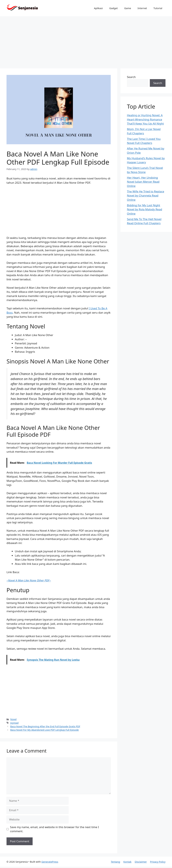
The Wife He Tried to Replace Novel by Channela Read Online (146, 196)
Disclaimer (141, 862)
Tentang (115, 862)
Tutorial (158, 8)
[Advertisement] (86, 41)
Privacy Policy (158, 862)
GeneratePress (50, 862)
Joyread (14, 723)
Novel (13, 719)
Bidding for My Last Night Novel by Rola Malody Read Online (145, 209)
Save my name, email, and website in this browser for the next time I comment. (55, 829)
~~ (29, 580)
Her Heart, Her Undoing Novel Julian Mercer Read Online (143, 182)
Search (131, 77)
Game (128, 8)
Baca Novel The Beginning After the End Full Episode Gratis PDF (45, 726)
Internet (142, 8)
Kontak (127, 862)
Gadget (113, 8)
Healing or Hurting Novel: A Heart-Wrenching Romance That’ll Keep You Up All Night (145, 119)
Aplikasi (98, 8)
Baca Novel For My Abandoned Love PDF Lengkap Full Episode (45, 730)
